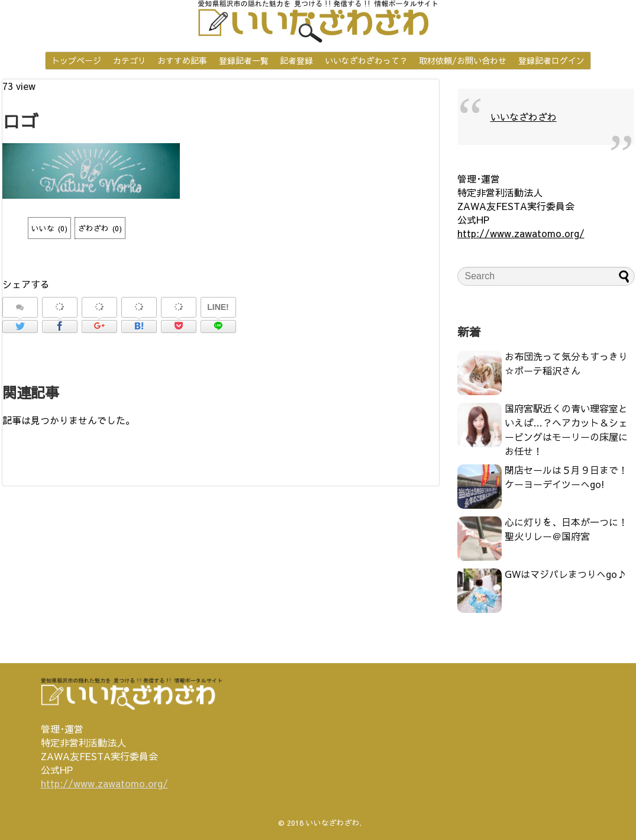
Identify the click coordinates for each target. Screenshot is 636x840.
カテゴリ (130, 60)
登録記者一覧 (244, 60)
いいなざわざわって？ (366, 60)
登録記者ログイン (551, 60)
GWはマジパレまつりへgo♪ (566, 574)
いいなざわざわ (524, 117)
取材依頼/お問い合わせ (463, 60)
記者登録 (296, 60)
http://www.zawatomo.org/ (521, 233)
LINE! (218, 307)
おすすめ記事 (182, 60)
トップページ (76, 60)
